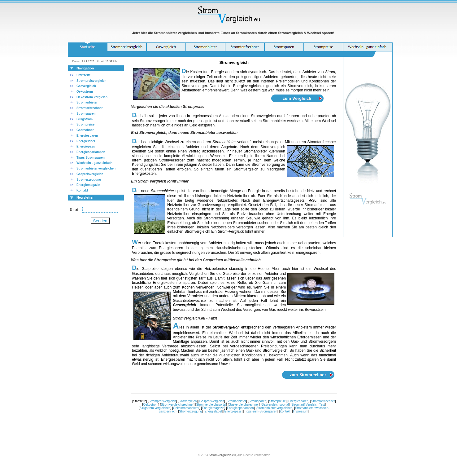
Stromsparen (257, 401)
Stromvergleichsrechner (177, 405)
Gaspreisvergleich (90, 174)
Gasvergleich (86, 86)
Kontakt (285, 411)
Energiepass (233, 411)
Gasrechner (85, 130)
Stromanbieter (236, 401)
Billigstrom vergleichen (155, 408)
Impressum (300, 411)
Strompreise (277, 401)
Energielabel (213, 411)
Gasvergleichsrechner (244, 405)
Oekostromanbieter (186, 408)
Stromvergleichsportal (211, 405)
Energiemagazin (213, 408)
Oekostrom (151, 405)
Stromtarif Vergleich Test (308, 405)
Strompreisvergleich (91, 81)
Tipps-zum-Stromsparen (261, 411)
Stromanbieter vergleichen (274, 408)
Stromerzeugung (190, 411)
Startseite (84, 75)
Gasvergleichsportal (275, 405)
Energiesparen (298, 401)
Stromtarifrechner (89, 108)
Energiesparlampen (91, 152)
